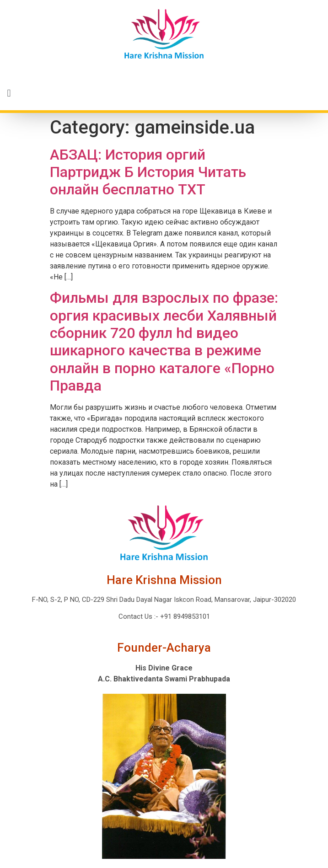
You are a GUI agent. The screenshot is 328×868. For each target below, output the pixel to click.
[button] (164, 94)
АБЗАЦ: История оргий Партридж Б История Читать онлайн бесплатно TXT (148, 172)
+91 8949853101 (184, 616)
